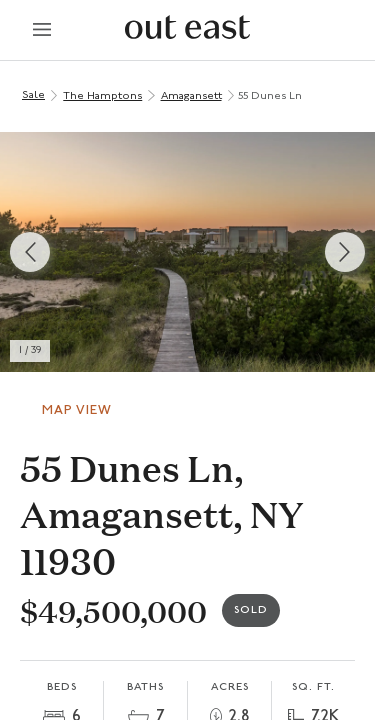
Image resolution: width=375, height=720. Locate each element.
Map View (77, 410)
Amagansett (191, 96)
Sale (33, 95)
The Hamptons (102, 96)
